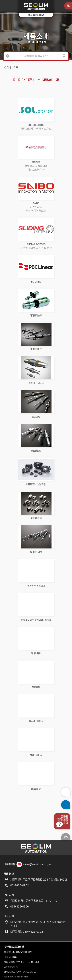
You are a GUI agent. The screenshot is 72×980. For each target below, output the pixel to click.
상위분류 (12, 68)
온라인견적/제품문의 (63, 819)
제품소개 (36, 38)
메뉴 (5, 6)
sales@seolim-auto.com (38, 863)
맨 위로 (66, 836)
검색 (65, 56)
